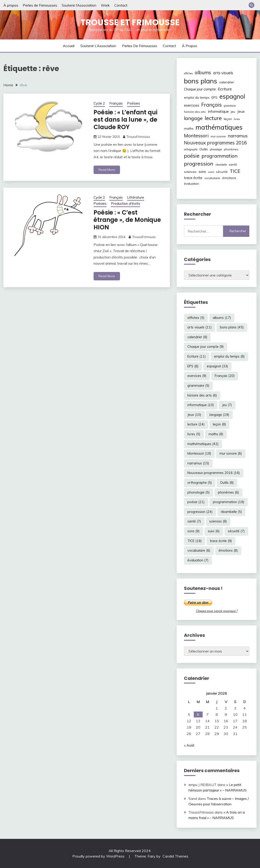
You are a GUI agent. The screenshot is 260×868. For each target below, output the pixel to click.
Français (116, 103)
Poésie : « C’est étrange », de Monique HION (127, 220)
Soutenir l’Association (79, 5)
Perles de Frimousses (40, 5)
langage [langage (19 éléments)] (193, 118)
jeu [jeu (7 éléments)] (233, 112)
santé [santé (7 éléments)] (233, 164)
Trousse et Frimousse (130, 22)
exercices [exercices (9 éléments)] (192, 105)
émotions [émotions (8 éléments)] (229, 178)
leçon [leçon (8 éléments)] (228, 119)
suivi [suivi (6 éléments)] (211, 172)
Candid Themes (175, 856)
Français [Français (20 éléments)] (212, 105)
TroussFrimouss (138, 137)
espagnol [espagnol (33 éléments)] (232, 96)
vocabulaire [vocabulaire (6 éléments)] (212, 178)
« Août (189, 745)
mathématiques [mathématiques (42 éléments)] (219, 127)
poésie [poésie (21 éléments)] (192, 156)
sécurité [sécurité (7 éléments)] (222, 172)
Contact (121, 5)
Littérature (136, 197)
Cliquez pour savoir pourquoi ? (217, 611)
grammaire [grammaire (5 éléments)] (230, 106)
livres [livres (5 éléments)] (237, 119)
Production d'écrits (126, 204)
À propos (11, 5)
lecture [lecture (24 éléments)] (213, 118)
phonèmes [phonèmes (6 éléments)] (231, 149)
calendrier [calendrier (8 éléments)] (227, 82)
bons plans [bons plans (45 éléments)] (201, 81)
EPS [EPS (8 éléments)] (214, 97)
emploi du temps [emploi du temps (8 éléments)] (197, 97)
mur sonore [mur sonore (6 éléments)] (218, 136)
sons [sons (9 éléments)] (202, 172)
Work (105, 5)
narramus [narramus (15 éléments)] (238, 136)
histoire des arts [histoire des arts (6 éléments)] (195, 112)
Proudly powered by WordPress (99, 856)
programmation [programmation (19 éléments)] (219, 156)
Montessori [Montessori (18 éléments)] (196, 136)
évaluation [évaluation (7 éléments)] (191, 184)
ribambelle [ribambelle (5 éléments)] (221, 165)
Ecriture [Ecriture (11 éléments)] (225, 89)
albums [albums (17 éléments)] (203, 72)
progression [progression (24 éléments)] (199, 164)
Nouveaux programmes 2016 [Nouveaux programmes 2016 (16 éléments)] (215, 143)
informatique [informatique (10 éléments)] (218, 111)
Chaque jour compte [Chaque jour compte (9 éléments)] (200, 89)
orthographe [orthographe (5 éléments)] (191, 149)
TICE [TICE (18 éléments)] (235, 171)
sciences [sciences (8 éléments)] (190, 172)
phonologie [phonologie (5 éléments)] (216, 149)
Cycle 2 (99, 103)
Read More (107, 170)
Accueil (69, 46)
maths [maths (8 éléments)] (189, 128)
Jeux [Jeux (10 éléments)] (241, 111)
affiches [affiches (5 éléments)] (188, 73)
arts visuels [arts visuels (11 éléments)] (223, 73)
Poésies (134, 103)
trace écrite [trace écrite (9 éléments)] (193, 178)
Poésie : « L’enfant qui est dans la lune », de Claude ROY (125, 120)
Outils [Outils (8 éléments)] (204, 149)
